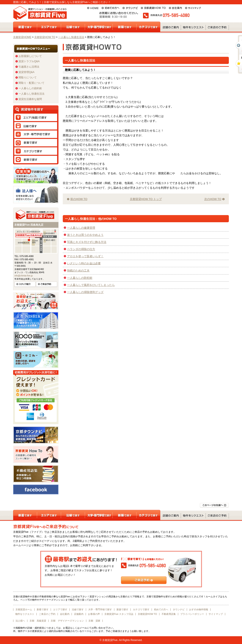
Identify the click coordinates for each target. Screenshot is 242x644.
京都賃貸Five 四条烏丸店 (29, 225)
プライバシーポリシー (192, 614)
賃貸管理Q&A (27, 72)
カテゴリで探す (141, 609)
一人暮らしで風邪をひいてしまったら (91, 285)
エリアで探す (60, 609)
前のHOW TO (79, 199)
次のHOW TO (213, 199)
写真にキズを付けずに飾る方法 (87, 242)
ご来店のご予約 (47, 614)
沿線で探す (78, 609)
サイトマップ (216, 614)
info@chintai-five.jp (24, 276)
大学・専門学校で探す (100, 609)
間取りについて (28, 78)
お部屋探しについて (30, 56)
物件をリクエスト (25, 614)
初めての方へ (161, 609)
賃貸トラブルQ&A (29, 61)
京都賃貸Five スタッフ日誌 (119, 614)
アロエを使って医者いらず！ (85, 256)
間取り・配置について (31, 83)
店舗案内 (79, 614)
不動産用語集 (169, 614)
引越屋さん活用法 (29, 67)
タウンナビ (179, 609)
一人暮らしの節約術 (30, 88)
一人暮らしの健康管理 (81, 228)
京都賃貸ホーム (24, 609)
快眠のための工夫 (78, 270)
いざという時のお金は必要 (84, 263)
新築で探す (122, 609)
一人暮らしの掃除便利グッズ (85, 292)
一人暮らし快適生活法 (71, 37)
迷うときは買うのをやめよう (85, 235)
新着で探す (43, 609)
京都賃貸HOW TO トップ (146, 199)
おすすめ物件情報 (199, 609)
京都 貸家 (94, 621)
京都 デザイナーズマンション (67, 621)
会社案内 (65, 614)
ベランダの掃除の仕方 (81, 249)
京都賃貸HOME (22, 37)
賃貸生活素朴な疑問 (30, 99)
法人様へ (20, 621)
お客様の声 (94, 614)
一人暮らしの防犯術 (80, 278)
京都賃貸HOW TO (45, 37)
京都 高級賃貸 (38, 621)
